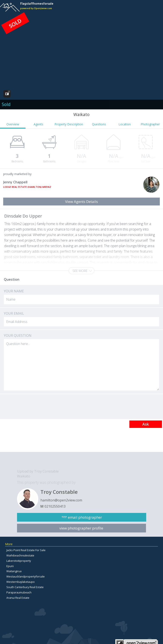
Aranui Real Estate (18, 598)
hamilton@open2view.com (61, 500)
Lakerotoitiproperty (19, 561)
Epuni (10, 566)
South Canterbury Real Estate (25, 587)
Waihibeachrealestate (20, 555)
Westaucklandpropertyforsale (26, 576)
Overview (13, 124)
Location (125, 124)
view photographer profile (81, 528)
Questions (99, 124)
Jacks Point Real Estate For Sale (26, 550)
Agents (38, 124)
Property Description (69, 124)
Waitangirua (14, 571)
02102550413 (55, 506)
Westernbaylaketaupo (21, 582)
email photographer (85, 517)
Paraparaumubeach (19, 592)
